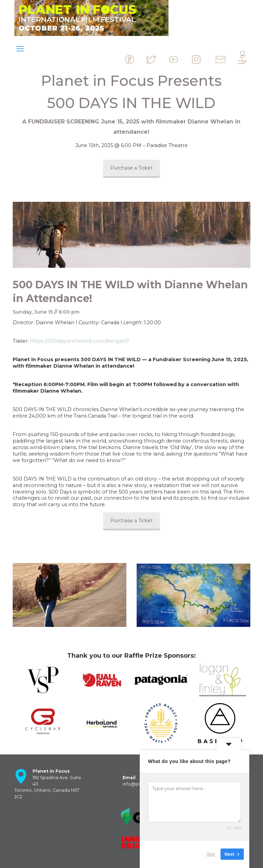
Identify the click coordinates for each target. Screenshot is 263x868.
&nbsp (135, 60)
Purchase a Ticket (131, 168)
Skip (211, 854)
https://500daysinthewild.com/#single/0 (79, 341)
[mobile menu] (20, 49)
